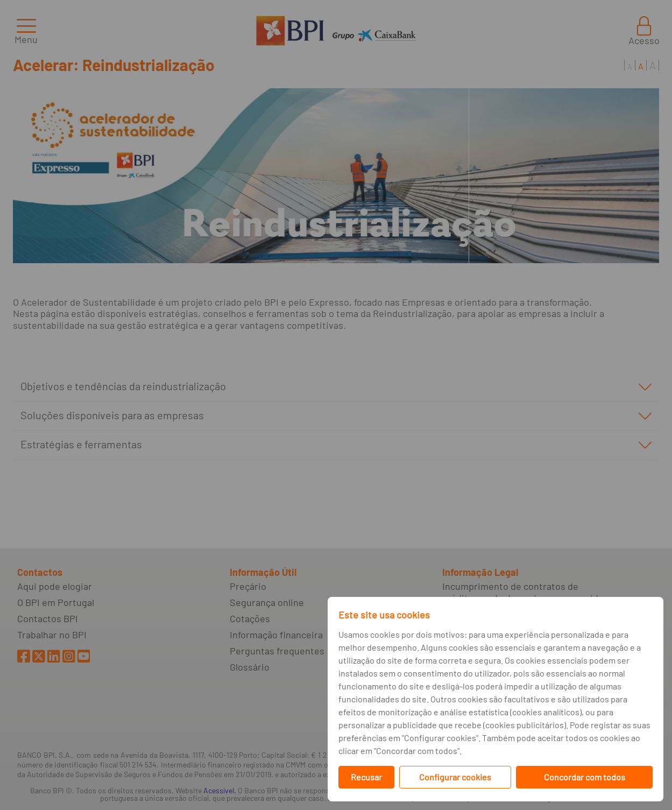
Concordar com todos (585, 777)
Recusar (366, 777)
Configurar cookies (455, 777)
